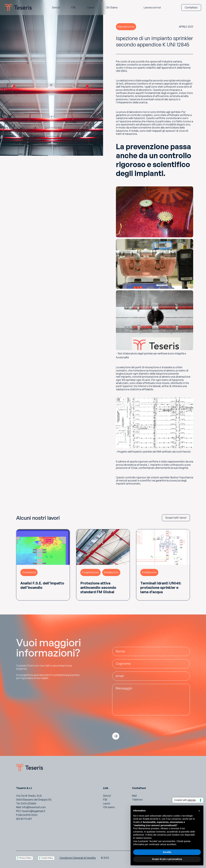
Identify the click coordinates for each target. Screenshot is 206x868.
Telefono (137, 800)
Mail (134, 796)
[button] (199, 811)
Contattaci (191, 7)
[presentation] (137, 725)
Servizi (107, 796)
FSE (105, 800)
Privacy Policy (25, 858)
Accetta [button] (167, 852)
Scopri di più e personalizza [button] (167, 859)
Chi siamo (109, 807)
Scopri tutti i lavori (176, 518)
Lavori (107, 803)
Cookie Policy (47, 858)
